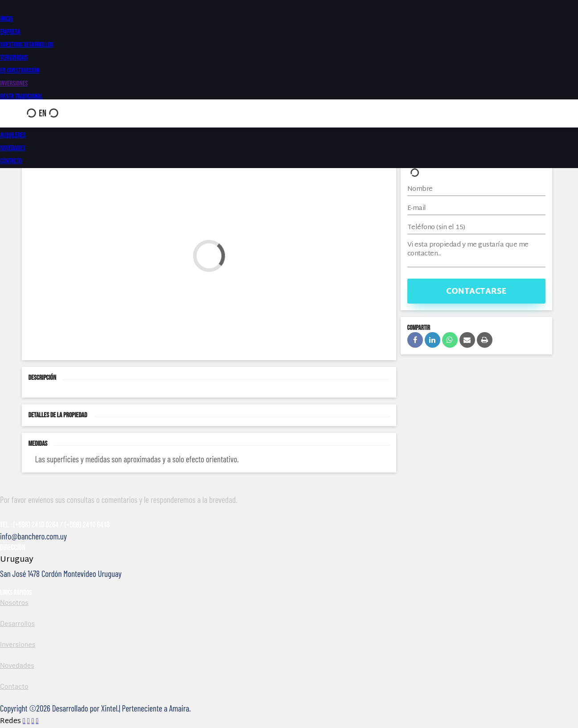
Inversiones (14, 84)
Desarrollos (17, 623)
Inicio (6, 19)
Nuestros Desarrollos (27, 45)
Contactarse (476, 292)
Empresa (10, 32)
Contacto (11, 161)
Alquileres (13, 135)
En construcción (20, 71)
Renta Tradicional (21, 97)
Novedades (12, 148)
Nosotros (14, 602)
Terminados (14, 58)
